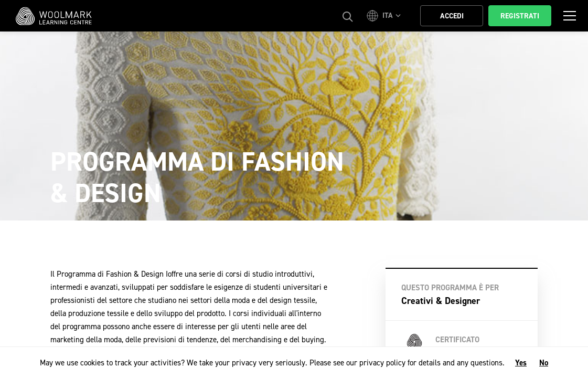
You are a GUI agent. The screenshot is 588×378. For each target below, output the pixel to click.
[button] (385, 16)
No (544, 363)
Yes (521, 363)
